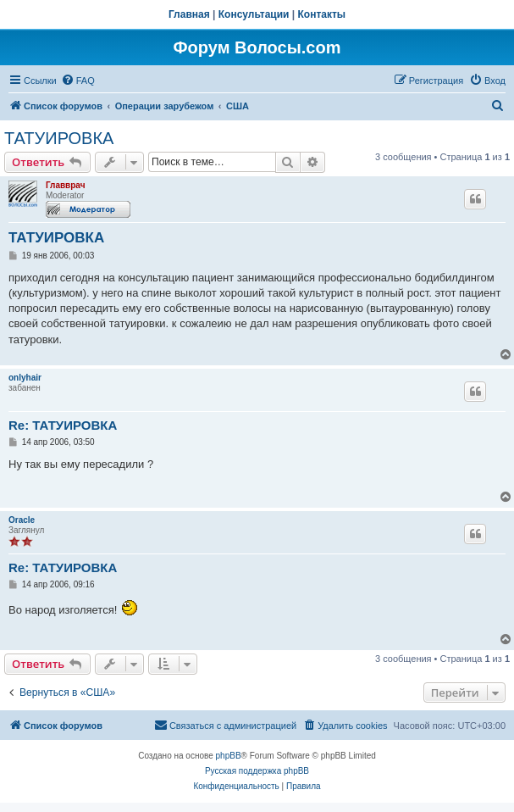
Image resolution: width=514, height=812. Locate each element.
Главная (189, 14)
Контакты (322, 14)
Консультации (254, 14)
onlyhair (25, 378)
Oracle (22, 520)
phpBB (229, 756)
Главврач (66, 185)
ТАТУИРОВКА (59, 138)
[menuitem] (78, 81)
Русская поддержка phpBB (257, 771)
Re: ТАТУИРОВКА (63, 425)
